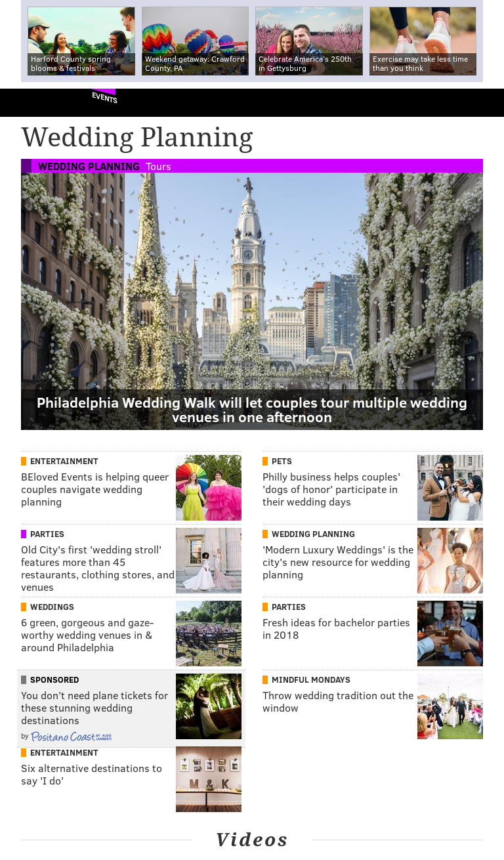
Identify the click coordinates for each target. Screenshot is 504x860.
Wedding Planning (89, 166)
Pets (282, 461)
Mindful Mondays (311, 679)
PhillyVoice (32, 102)
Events (105, 97)
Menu (483, 103)
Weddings (52, 607)
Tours (158, 166)
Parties (47, 534)
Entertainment (64, 461)
